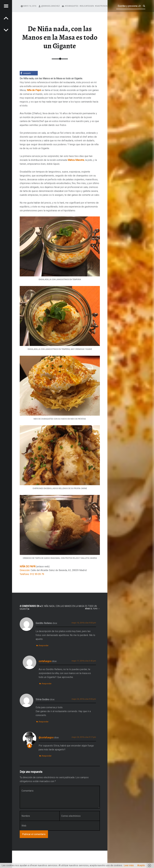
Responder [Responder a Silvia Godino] (44, 722)
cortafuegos (45, 661)
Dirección (25, 570)
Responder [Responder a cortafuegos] (47, 684)
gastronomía (103, 6)
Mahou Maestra (76, 160)
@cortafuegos (46, 738)
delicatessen (87, 6)
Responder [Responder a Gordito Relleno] (44, 645)
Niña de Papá (34, 90)
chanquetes (72, 6)
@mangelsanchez (50, 6)
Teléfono (24, 574)
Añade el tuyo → (92, 609)
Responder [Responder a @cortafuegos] (47, 756)
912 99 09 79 (37, 574)
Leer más (129, 865)
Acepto (141, 865)
